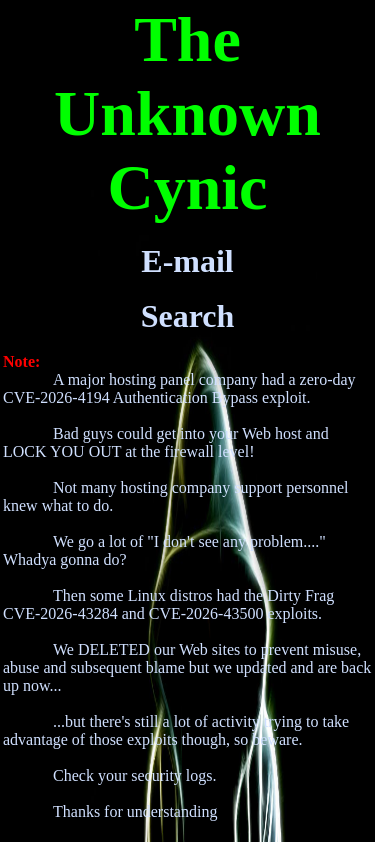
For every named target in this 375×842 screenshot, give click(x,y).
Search (188, 316)
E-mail (187, 261)
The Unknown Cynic (187, 113)
